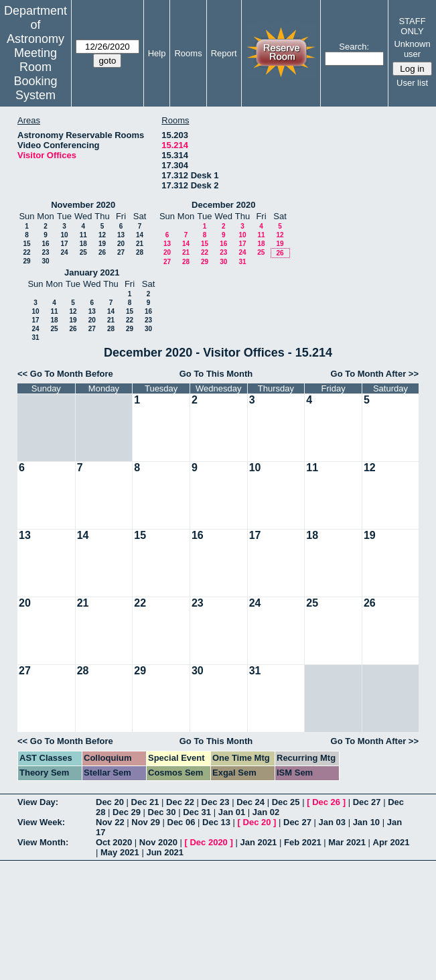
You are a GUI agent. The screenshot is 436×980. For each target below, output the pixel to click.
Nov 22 (110, 822)
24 (64, 252)
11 (83, 235)
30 (45, 261)
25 (83, 252)
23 (45, 252)
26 (102, 252)
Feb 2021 (303, 842)
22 (26, 252)
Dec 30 (162, 812)
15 (26, 244)
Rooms (188, 53)
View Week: (41, 822)
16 (45, 244)
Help (157, 53)
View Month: (43, 842)
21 (140, 244)
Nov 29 (146, 822)
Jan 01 (232, 812)
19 (102, 244)
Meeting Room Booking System (35, 74)
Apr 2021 (391, 842)
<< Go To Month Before (65, 374)
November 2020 (83, 205)
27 (121, 252)
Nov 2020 (158, 842)
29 (26, 261)
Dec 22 (180, 802)
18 (83, 244)
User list (412, 83)
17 (64, 244)
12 (102, 235)
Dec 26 (326, 802)
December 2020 (223, 205)
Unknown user (412, 49)
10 (64, 235)
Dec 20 (110, 802)
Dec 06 (181, 822)
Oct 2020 (114, 842)
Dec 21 (145, 802)
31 (242, 262)
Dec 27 (367, 802)
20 (121, 244)
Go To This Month (216, 374)
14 (140, 235)
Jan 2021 (258, 842)
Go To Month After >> (375, 374)
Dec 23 (216, 802)
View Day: (38, 802)
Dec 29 (127, 812)
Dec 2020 (208, 842)
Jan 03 (332, 822)
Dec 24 (250, 802)
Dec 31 (197, 812)
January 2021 (92, 272)
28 (140, 252)
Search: (354, 47)
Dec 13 (216, 822)
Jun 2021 (165, 852)
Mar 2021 (347, 842)
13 (121, 235)
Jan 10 (366, 822)
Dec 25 (286, 802)
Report (224, 53)
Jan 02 (266, 812)
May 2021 (120, 852)
